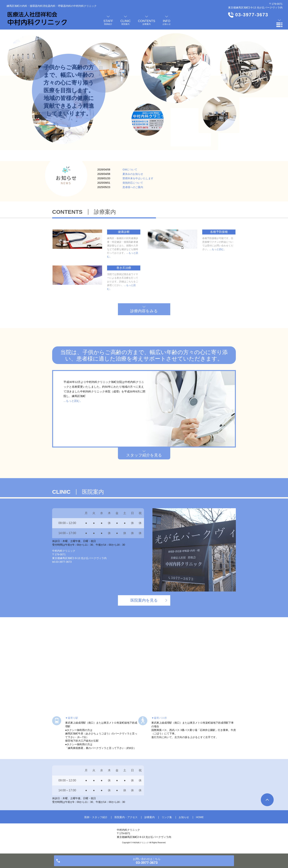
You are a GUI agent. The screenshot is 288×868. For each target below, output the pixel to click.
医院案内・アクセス (126, 817)
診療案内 (150, 817)
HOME (200, 817)
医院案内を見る (144, 600)
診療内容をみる (144, 311)
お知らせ (184, 817)
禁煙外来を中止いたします (138, 178)
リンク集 (167, 817)
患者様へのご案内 (133, 187)
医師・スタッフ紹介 (96, 817)
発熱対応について (133, 183)
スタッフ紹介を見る (144, 455)
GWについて (130, 170)
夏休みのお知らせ (133, 174)
